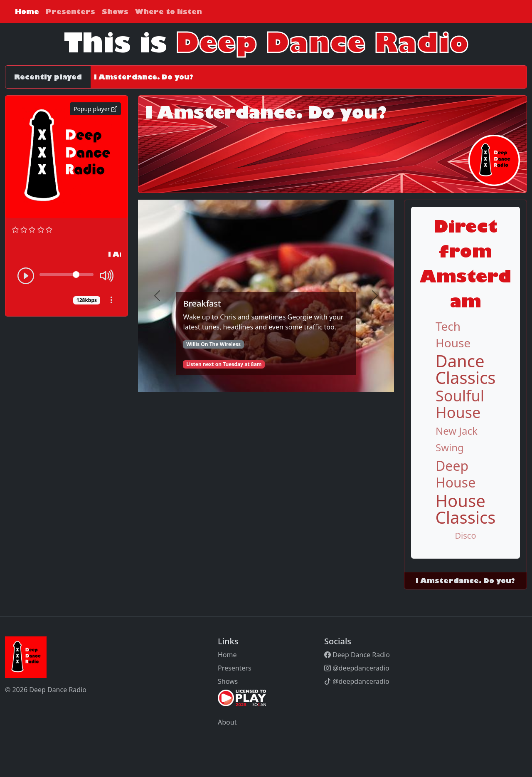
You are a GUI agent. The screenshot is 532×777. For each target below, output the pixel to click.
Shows (115, 12)
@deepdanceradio (357, 668)
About (227, 722)
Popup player (95, 109)
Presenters (70, 12)
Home (27, 12)
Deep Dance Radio (357, 655)
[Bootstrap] (53, 657)
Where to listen (169, 12)
